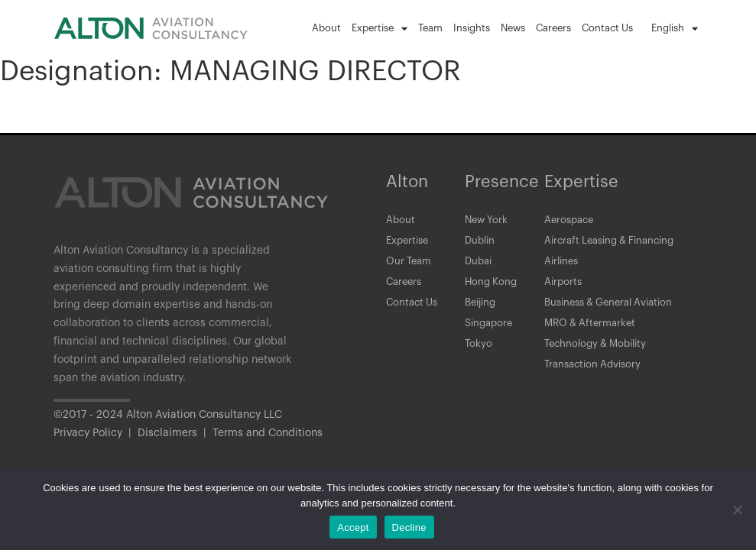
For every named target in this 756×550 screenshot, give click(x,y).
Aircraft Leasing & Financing (616, 244)
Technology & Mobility (600, 358)
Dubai (480, 267)
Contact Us (607, 28)
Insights (472, 28)
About (326, 28)
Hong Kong (493, 290)
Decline (409, 527)
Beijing (482, 312)
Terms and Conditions (268, 433)
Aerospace (571, 221)
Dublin (481, 244)
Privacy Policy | (96, 433)
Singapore (491, 335)
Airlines (563, 267)
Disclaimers (167, 433)
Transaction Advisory (596, 381)
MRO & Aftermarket (593, 335)
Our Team (410, 267)
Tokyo (479, 358)
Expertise (380, 29)
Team (430, 28)
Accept (353, 527)
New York (488, 221)
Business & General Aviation (615, 312)
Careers (553, 28)
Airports (564, 290)
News (513, 28)
